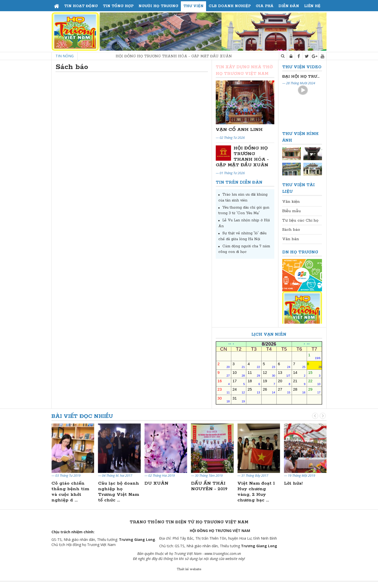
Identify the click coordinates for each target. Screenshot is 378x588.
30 (224, 399)
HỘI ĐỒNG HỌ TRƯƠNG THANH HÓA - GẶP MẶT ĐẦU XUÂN (185, 56)
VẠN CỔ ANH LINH (239, 130)
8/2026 (269, 344)
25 (254, 391)
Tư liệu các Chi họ (300, 220)
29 (314, 391)
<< (230, 344)
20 (284, 382)
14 (299, 374)
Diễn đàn (289, 6)
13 (284, 374)
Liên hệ (312, 6)
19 (269, 382)
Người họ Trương (158, 6)
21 (299, 382)
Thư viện (193, 6)
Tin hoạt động (81, 6)
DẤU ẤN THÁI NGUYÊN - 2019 (209, 486)
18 (254, 382)
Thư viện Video (302, 67)
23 (224, 391)
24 (239, 391)
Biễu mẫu (292, 211)
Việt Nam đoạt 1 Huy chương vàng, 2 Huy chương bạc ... (256, 492)
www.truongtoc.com (220, 553)
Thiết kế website (189, 569)
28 (299, 391)
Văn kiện (291, 202)
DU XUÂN (156, 483)
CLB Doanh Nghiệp (230, 6)
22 (314, 382)
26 (269, 391)
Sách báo (291, 230)
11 (254, 374)
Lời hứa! (293, 483)
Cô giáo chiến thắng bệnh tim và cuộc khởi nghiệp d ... (70, 492)
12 (269, 374)
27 (284, 391)
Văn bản (291, 239)
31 (239, 399)
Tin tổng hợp (118, 6)
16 (224, 382)
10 (239, 374)
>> (308, 344)
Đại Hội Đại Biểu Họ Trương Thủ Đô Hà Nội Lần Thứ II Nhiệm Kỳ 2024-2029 (302, 77)
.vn (239, 553)
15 (314, 374)
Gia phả (265, 6)
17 (239, 382)
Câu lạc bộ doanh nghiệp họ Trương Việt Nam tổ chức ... (119, 492)
